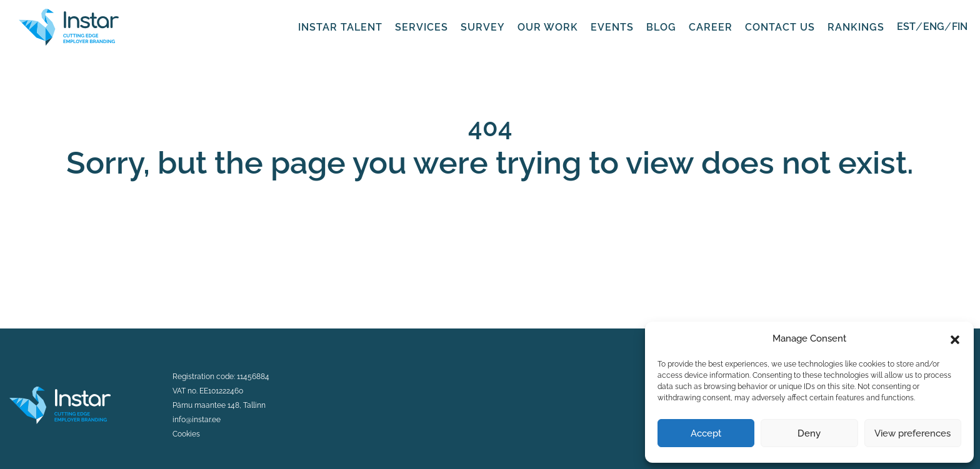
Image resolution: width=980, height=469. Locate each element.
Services (422, 27)
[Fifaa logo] (69, 26)
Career (711, 27)
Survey (483, 27)
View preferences (912, 433)
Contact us (780, 27)
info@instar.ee (197, 420)
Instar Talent (340, 27)
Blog (661, 27)
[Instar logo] (60, 404)
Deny (809, 433)
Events (612, 27)
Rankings (856, 27)
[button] (955, 338)
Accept (706, 433)
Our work (548, 27)
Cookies (186, 434)
